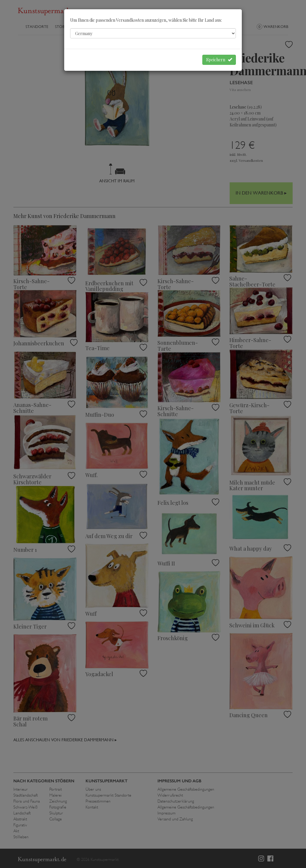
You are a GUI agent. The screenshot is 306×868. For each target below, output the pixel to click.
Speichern (219, 60)
